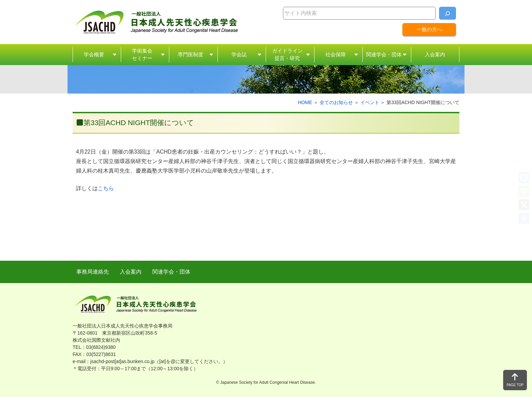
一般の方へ (429, 29)
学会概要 (94, 54)
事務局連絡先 (93, 272)
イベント (370, 102)
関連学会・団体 (384, 54)
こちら (106, 188)
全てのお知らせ (336, 102)
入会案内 (435, 54)
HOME (305, 102)
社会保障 (336, 54)
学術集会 (142, 55)
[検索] (448, 13)
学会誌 (239, 54)
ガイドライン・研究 (287, 55)
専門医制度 (191, 54)
